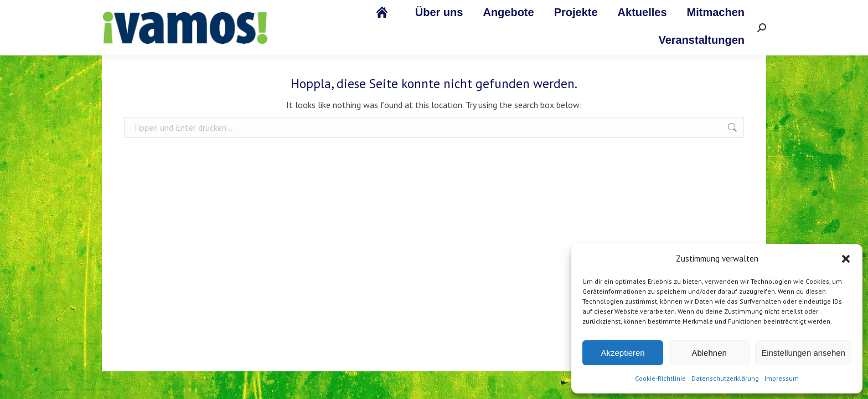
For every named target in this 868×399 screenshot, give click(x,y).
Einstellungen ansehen (803, 353)
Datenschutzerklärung (725, 378)
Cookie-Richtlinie (660, 378)
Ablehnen (709, 353)
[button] (846, 259)
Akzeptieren (622, 353)
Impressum (782, 378)
